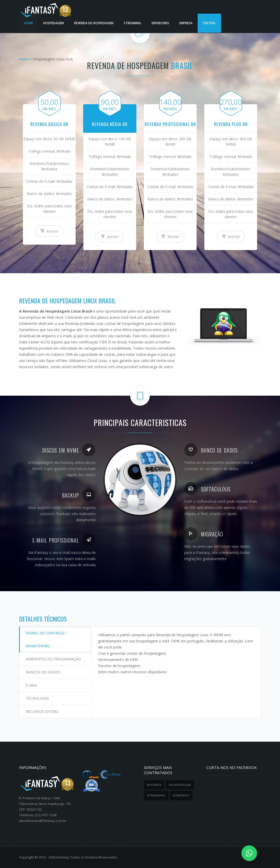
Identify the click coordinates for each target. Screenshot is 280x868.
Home (24, 59)
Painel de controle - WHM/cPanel (46, 639)
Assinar (49, 231)
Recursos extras (42, 711)
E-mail (32, 685)
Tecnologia (37, 698)
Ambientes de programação (53, 659)
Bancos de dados (43, 672)
